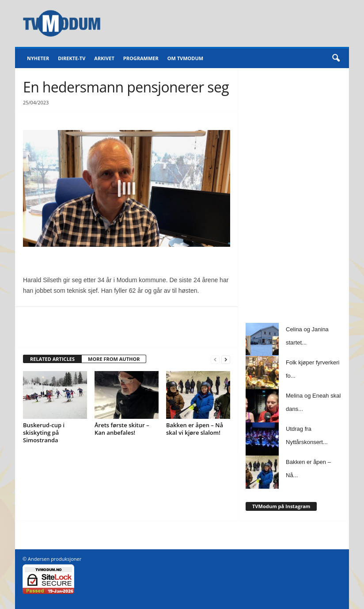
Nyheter (38, 58)
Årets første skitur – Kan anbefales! (122, 429)
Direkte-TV (72, 58)
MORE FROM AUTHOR (114, 359)
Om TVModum (185, 58)
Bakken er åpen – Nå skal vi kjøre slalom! (195, 429)
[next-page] (226, 359)
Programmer (141, 58)
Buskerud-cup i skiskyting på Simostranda (44, 433)
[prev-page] (215, 359)
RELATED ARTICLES (52, 359)
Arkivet (104, 58)
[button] (336, 58)
